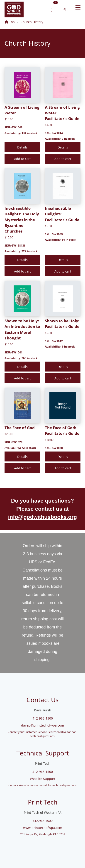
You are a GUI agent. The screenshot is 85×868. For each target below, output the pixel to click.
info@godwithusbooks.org (42, 517)
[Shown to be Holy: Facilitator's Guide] (63, 299)
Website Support (43, 779)
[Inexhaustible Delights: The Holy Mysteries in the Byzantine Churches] (22, 186)
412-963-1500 (43, 718)
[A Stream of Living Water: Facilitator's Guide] (63, 85)
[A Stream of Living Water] (22, 85)
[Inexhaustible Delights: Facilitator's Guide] (63, 186)
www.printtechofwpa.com (43, 828)
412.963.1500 (43, 821)
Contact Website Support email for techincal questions (42, 785)
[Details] (22, 147)
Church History (32, 22)
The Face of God (20, 428)
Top (10, 22)
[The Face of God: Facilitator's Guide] (63, 406)
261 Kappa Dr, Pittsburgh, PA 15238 (43, 834)
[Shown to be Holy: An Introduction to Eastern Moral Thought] (22, 299)
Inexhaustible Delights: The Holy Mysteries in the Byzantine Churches (22, 220)
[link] (14, 10)
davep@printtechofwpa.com (42, 725)
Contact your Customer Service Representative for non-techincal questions (42, 734)
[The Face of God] (22, 406)
